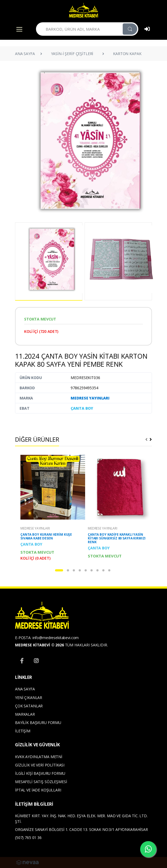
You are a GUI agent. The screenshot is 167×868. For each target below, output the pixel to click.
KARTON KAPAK (127, 54)
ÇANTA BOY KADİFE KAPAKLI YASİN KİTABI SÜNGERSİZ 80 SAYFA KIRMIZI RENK (117, 538)
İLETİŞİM (23, 731)
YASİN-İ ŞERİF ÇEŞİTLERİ (72, 54)
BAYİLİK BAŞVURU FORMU (38, 723)
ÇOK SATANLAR (29, 706)
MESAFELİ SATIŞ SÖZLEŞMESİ (41, 782)
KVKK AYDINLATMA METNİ (39, 757)
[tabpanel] (50, 508)
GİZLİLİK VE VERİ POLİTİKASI (40, 765)
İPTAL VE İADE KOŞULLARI (38, 790)
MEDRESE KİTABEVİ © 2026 (39, 645)
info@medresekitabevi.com (56, 638)
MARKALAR (25, 714)
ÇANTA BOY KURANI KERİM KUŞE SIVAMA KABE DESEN (46, 536)
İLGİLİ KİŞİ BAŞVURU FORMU (40, 773)
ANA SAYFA (25, 54)
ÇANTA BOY (82, 408)
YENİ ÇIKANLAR (29, 698)
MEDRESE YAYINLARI (90, 398)
